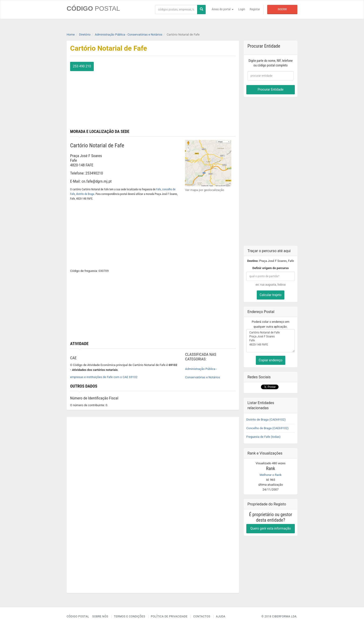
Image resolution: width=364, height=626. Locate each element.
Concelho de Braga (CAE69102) (267, 428)
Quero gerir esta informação (270, 528)
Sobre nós (100, 616)
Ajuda (221, 616)
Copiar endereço (270, 360)
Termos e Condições (130, 616)
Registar (255, 9)
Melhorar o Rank (270, 475)
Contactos (202, 616)
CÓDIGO (93, 8)
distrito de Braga (85, 194)
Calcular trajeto (270, 295)
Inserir (282, 9)
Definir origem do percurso (270, 268)
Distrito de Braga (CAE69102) (266, 420)
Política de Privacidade (169, 616)
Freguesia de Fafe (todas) (263, 437)
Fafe (159, 189)
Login (242, 9)
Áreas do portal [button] (223, 9)
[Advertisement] (196, 94)
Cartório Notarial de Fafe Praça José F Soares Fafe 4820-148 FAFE (271, 341)
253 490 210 (82, 66)
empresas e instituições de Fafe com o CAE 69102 (104, 377)
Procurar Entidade (271, 89)
